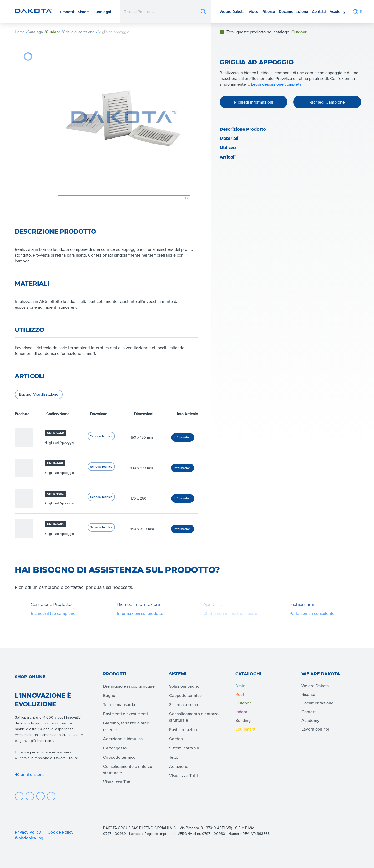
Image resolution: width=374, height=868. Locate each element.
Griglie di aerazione (79, 32)
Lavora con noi (315, 729)
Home (20, 32)
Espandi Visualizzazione (39, 394)
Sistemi (84, 12)
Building (243, 720)
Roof (240, 694)
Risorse (269, 11)
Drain (240, 686)
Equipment (245, 729)
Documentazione (293, 11)
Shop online (30, 677)
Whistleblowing (29, 838)
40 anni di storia (30, 774)
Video (254, 11)
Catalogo (35, 32)
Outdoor (53, 32)
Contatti (319, 11)
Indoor (241, 712)
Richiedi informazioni (254, 102)
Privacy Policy (28, 832)
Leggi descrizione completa (276, 84)
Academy (338, 11)
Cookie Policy (60, 832)
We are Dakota (232, 11)
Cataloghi (103, 12)
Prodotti (67, 12)
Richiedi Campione (327, 102)
